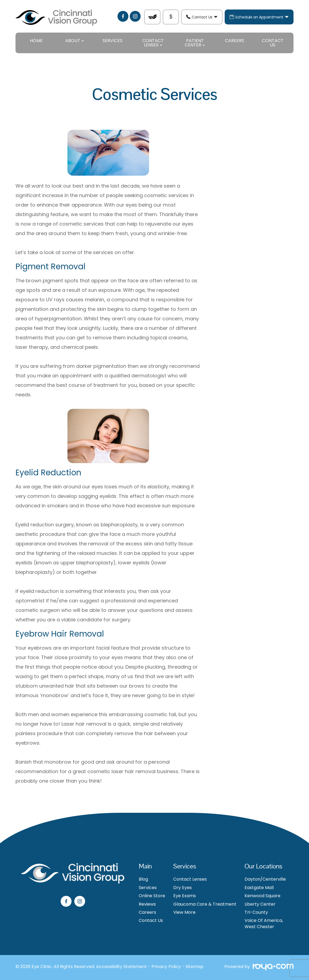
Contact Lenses (190, 879)
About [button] (75, 41)
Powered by (259, 968)
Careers (234, 41)
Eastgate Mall (259, 888)
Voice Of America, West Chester (264, 924)
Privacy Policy (166, 967)
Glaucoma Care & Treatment (205, 904)
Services (112, 41)
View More (184, 912)
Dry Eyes (183, 888)
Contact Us (202, 17)
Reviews (147, 904)
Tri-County (256, 912)
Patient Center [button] (195, 43)
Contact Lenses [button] (153, 43)
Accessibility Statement (121, 967)
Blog (143, 879)
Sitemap (194, 967)
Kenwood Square (262, 896)
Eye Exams (185, 896)
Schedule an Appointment (259, 17)
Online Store (152, 896)
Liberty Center (260, 904)
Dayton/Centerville (265, 879)
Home (36, 41)
